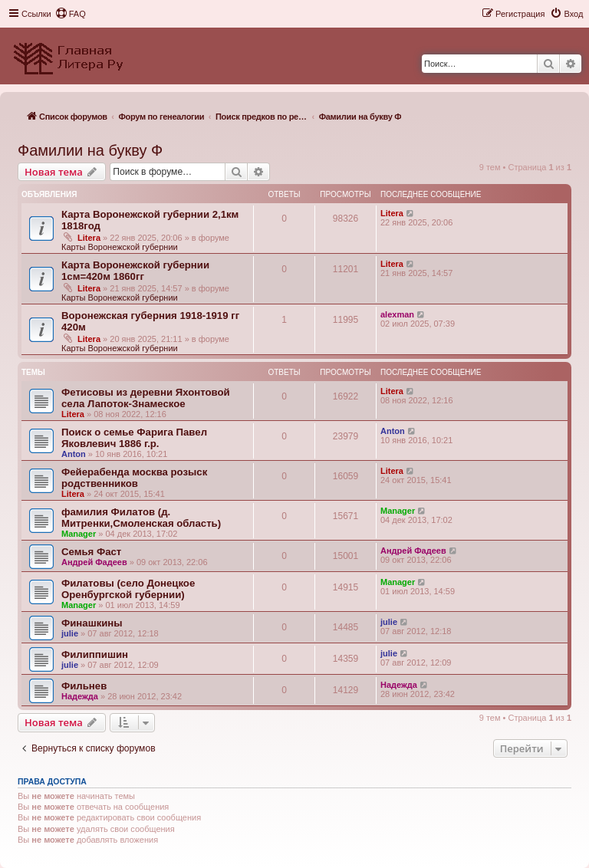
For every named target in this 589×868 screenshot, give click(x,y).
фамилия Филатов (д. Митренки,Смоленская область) (141, 518)
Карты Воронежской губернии (120, 247)
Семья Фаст (91, 552)
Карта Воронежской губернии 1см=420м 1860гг (135, 271)
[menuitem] (71, 14)
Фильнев (84, 686)
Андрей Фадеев (94, 562)
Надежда (80, 696)
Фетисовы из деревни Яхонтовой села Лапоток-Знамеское (146, 398)
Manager (79, 534)
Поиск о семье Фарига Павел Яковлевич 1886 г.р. (134, 438)
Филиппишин (95, 654)
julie (70, 633)
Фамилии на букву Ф (90, 150)
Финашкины (92, 623)
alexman (397, 314)
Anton (74, 454)
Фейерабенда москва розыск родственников (134, 478)
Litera (89, 238)
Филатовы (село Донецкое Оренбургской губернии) (128, 589)
